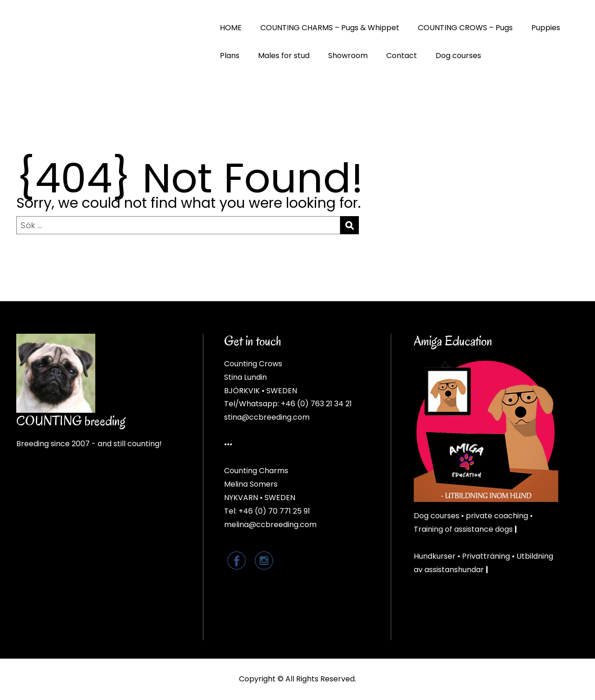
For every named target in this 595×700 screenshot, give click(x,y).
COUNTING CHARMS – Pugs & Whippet (330, 28)
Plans (230, 56)
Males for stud (284, 56)
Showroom (348, 56)
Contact (402, 56)
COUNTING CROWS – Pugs (465, 28)
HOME (231, 28)
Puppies (546, 28)
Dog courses (458, 56)
